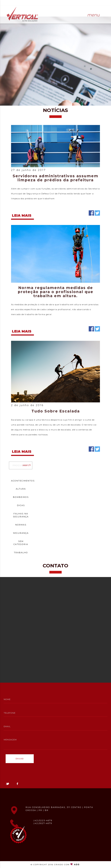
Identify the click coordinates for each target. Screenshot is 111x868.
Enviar (20, 759)
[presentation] (32, 772)
